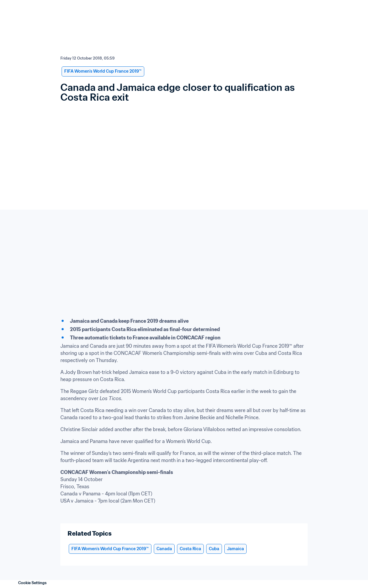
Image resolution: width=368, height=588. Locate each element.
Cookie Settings (32, 583)
